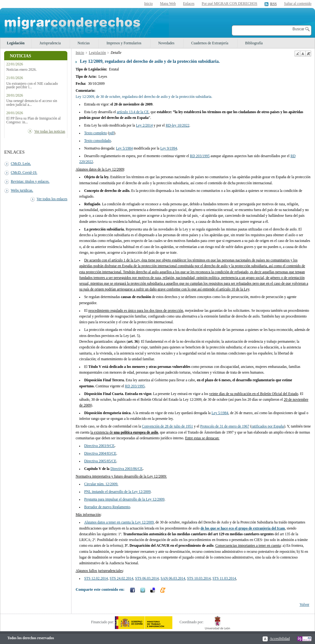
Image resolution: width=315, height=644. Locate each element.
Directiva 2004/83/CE (100, 453)
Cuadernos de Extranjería (210, 43)
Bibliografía (254, 43)
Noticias (84, 43)
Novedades (166, 43)
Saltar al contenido (298, 4)
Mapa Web (168, 4)
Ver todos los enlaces (52, 199)
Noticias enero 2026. (22, 70)
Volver (304, 604)
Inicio (149, 4)
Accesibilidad (280, 639)
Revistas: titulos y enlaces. (30, 181)
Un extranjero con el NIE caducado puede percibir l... (32, 85)
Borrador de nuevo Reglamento (107, 507)
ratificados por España (268, 426)
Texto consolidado (98, 141)
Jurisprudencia (50, 43)
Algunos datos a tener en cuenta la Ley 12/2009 (119, 522)
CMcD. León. (21, 164)
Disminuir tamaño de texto (297, 54)
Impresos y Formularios (124, 43)
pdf (112, 133)
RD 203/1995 (200, 156)
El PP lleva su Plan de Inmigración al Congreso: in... (34, 120)
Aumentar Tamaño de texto (308, 54)
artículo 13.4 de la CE (133, 112)
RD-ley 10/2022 (177, 125)
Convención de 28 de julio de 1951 (168, 426)
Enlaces (189, 4)
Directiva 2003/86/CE (127, 469)
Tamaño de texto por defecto (303, 54)
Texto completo (96, 133)
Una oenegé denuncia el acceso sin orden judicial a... (32, 103)
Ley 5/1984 (220, 413)
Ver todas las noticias (50, 131)
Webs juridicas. (22, 190)
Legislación (16, 43)
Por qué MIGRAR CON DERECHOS (229, 4)
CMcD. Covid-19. (24, 172)
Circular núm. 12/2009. (101, 484)
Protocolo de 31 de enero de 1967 (225, 426)
